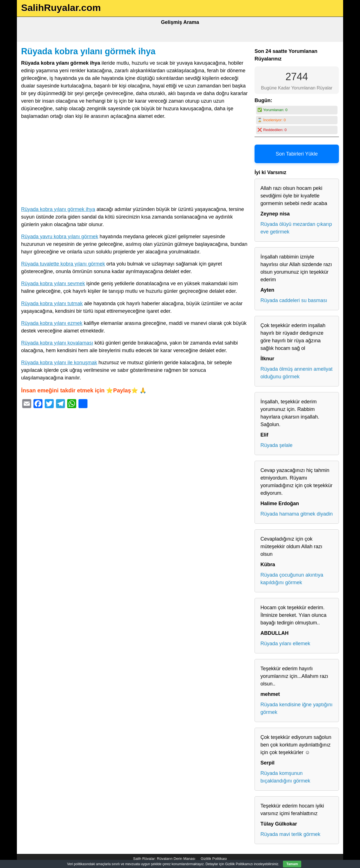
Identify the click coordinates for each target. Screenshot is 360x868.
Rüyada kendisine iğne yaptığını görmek (296, 708)
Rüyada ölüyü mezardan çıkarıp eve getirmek (296, 228)
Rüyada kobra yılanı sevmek (53, 284)
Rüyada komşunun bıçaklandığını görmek (285, 777)
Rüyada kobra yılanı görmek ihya (88, 51)
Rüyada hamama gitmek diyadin (297, 514)
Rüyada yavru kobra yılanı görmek (60, 237)
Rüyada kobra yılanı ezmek (52, 323)
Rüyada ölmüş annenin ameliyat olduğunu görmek (296, 373)
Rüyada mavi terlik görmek (290, 834)
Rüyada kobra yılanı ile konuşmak (59, 363)
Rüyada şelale (276, 445)
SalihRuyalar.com (61, 8)
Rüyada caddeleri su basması (294, 300)
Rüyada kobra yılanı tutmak (52, 303)
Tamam (292, 864)
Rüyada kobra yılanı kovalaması (57, 343)
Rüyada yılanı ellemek (285, 644)
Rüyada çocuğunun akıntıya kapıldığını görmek (292, 579)
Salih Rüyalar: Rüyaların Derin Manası (164, 859)
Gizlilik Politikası (214, 859)
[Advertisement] (135, 164)
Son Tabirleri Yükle (297, 154)
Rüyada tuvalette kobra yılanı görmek (63, 264)
